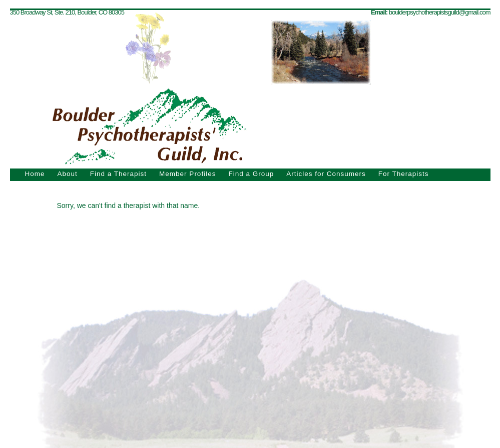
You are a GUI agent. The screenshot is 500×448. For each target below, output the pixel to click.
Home (35, 174)
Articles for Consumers (326, 174)
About (68, 174)
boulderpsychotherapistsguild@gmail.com (440, 12)
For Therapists (404, 174)
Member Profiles (187, 174)
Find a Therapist (118, 174)
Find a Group (251, 174)
